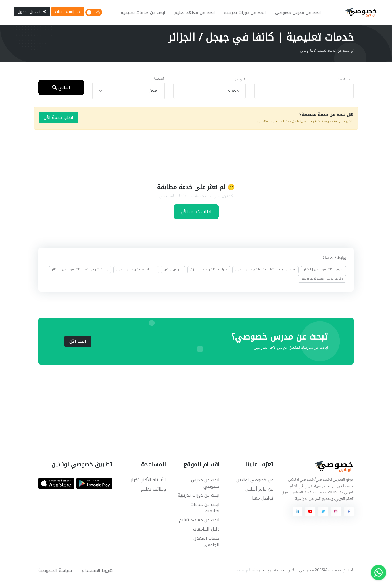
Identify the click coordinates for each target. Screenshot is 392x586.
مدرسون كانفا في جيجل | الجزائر (324, 272)
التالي (61, 90)
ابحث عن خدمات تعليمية (144, 14)
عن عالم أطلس (259, 491)
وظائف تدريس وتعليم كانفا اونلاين (322, 281)
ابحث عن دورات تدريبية (246, 14)
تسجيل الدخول (32, 13)
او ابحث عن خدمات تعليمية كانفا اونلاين (327, 53)
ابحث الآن (78, 344)
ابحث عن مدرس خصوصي (299, 14)
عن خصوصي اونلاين (255, 482)
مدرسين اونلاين (173, 272)
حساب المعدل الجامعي (207, 544)
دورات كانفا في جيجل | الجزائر (209, 272)
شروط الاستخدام (97, 573)
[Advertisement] (192, 158)
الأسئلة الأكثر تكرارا (148, 482)
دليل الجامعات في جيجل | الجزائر (136, 272)
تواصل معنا (263, 500)
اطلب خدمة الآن (59, 120)
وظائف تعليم (154, 491)
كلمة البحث (345, 82)
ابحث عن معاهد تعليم (196, 14)
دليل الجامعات (206, 531)
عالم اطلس (244, 573)
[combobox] (209, 93)
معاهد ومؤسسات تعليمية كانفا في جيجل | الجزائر (266, 272)
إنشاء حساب (68, 13)
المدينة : (159, 81)
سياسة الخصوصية (55, 573)
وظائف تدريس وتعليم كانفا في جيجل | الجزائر (80, 272)
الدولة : (240, 82)
